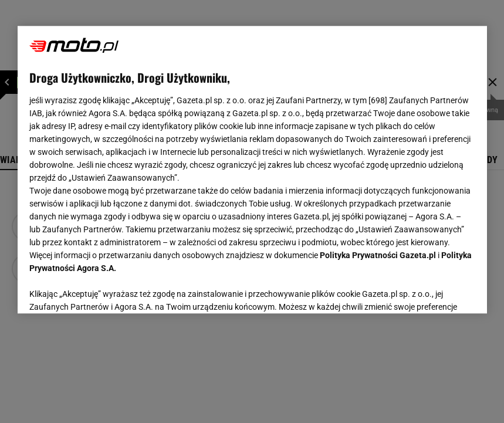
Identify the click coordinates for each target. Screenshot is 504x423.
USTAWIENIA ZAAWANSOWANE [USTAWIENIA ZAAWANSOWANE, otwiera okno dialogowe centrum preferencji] (106, 290)
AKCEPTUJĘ (435, 290)
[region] (252, 170)
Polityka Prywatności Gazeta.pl (378, 255)
